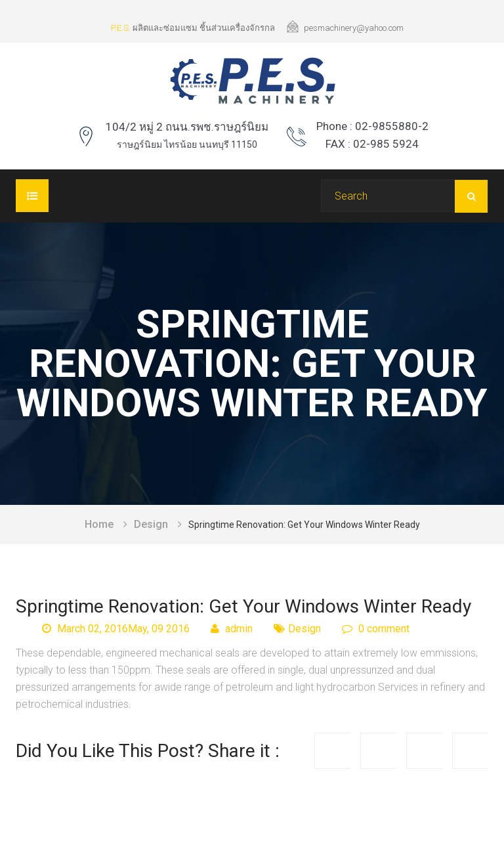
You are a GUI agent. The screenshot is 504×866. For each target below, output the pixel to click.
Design (151, 524)
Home (99, 524)
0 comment (376, 629)
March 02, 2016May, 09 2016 (116, 629)
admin (232, 629)
